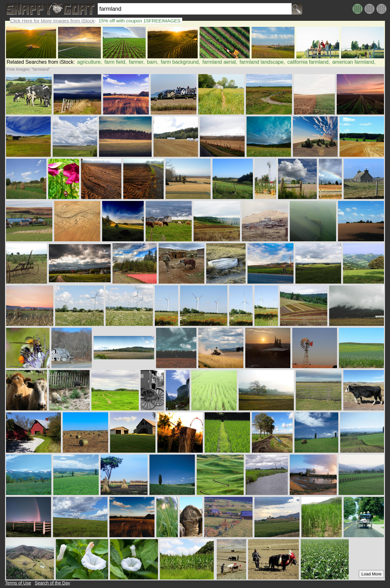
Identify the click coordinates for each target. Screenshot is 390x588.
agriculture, (90, 62)
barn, (153, 62)
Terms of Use (18, 583)
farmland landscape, (262, 62)
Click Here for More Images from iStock (52, 21)
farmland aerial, (220, 62)
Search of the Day (52, 583)
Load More (371, 574)
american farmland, (354, 62)
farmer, (137, 62)
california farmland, (309, 62)
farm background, (180, 62)
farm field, (115, 62)
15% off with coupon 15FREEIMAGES (139, 21)
